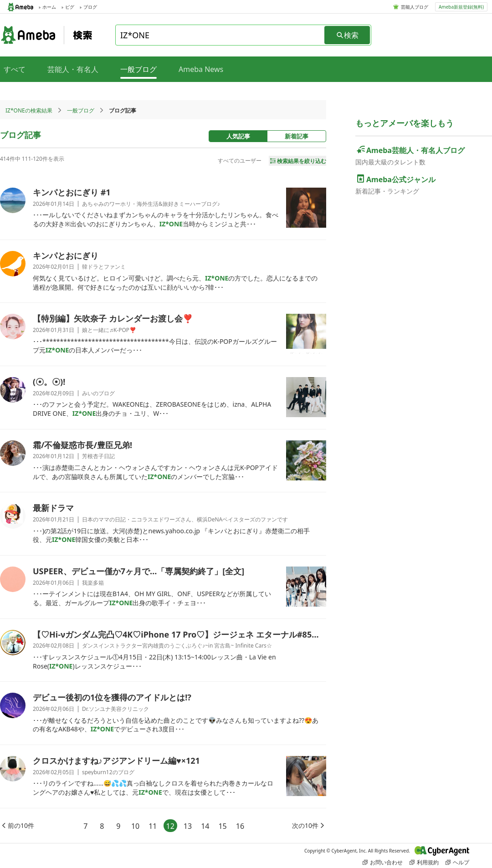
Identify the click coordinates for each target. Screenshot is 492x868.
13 (188, 826)
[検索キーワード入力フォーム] (220, 35)
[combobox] (220, 35)
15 (222, 826)
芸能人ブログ (415, 7)
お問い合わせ (383, 862)
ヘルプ (457, 862)
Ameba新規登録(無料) (461, 7)
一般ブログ (81, 110)
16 (240, 826)
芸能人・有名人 (73, 69)
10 (135, 826)
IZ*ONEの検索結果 (29, 110)
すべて (15, 69)
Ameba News (201, 69)
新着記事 (297, 136)
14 (205, 826)
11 (153, 826)
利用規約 (424, 862)
